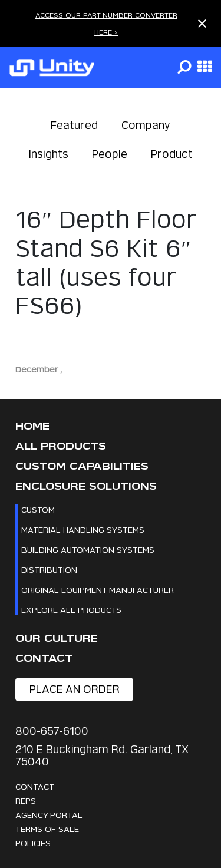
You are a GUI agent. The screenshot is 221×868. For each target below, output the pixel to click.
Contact (44, 659)
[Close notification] (202, 24)
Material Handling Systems (83, 529)
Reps (26, 801)
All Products (61, 446)
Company (146, 125)
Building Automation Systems (88, 549)
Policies (33, 843)
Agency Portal (49, 815)
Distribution (49, 570)
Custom (38, 509)
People (110, 154)
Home (32, 426)
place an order (75, 689)
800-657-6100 (52, 731)
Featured (74, 125)
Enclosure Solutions (86, 486)
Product (172, 154)
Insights (48, 154)
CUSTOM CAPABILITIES (82, 466)
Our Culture (57, 638)
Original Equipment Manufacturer (98, 590)
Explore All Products (71, 610)
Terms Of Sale (47, 829)
